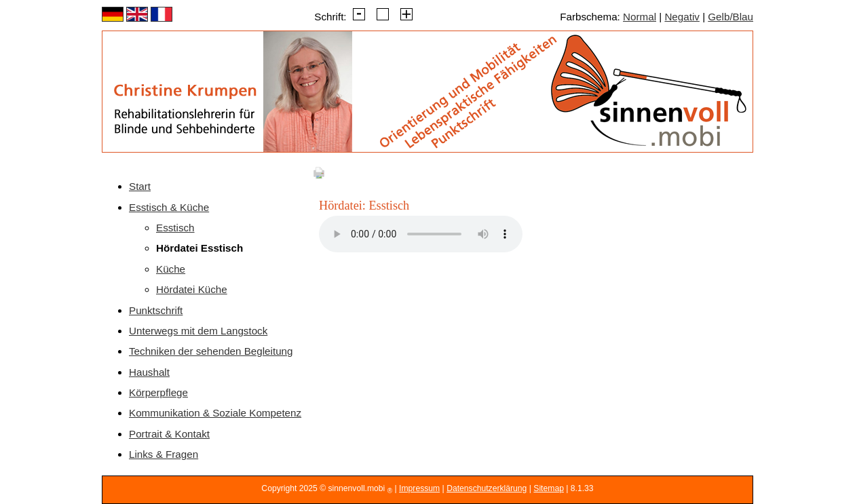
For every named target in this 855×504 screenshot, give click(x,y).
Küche (171, 269)
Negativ (682, 17)
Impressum (419, 488)
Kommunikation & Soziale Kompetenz (215, 413)
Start (140, 186)
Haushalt (149, 372)
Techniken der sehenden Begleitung (211, 351)
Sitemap (549, 488)
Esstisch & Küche (169, 207)
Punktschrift (156, 310)
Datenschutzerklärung (487, 488)
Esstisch (175, 228)
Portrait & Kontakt (169, 434)
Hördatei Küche (192, 289)
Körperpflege (158, 392)
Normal (640, 17)
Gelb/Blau (730, 17)
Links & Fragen (164, 454)
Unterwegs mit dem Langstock (198, 331)
